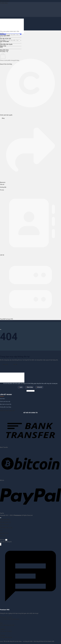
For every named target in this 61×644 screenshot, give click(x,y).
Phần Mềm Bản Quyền (6, 44)
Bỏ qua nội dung (5, 1)
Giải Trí (2, 41)
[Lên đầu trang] (1, 518)
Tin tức (2, 190)
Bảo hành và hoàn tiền (6, 404)
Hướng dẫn (3, 187)
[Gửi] (1, 37)
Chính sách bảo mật (5, 402)
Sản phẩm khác (4, 50)
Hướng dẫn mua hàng (5, 407)
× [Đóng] (6, 540)
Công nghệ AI (4, 36)
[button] (4, 51)
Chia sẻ (2, 184)
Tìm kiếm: (3, 40)
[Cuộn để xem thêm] (1, 329)
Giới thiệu (2, 399)
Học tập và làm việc (6, 39)
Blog (2, 118)
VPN (1, 47)
